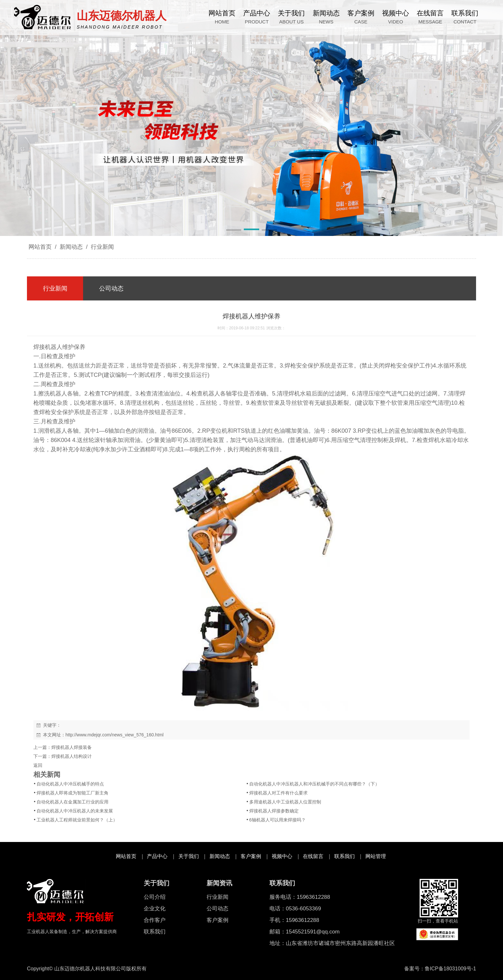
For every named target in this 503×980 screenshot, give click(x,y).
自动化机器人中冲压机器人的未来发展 (75, 811)
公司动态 (217, 909)
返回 (38, 765)
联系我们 (345, 856)
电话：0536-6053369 (295, 909)
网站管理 (376, 856)
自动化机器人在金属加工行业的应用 (72, 802)
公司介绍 (155, 897)
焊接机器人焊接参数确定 (274, 811)
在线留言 (313, 856)
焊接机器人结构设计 (72, 756)
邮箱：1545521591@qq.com (305, 932)
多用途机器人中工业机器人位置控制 (285, 802)
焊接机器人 (48, 347)
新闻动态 (71, 247)
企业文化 (155, 909)
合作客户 (155, 920)
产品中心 (157, 856)
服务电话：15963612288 (300, 897)
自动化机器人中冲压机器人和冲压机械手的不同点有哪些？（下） (314, 784)
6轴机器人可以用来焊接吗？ (277, 820)
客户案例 (251, 856)
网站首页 (40, 247)
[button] (234, 230)
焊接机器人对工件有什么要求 (278, 793)
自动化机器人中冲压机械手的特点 (70, 784)
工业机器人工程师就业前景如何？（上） (77, 820)
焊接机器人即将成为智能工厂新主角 (72, 793)
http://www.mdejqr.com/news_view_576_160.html (115, 735)
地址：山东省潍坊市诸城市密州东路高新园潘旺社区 (332, 943)
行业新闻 (102, 247)
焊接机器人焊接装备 (72, 747)
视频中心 (282, 856)
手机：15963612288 (294, 920)
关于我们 (189, 856)
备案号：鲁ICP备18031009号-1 (440, 969)
